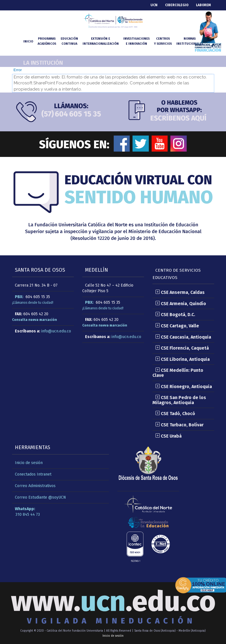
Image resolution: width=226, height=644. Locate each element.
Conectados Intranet (33, 474)
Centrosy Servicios (163, 41)
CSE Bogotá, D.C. (175, 315)
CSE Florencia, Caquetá (182, 348)
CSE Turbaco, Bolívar (179, 425)
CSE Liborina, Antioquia (182, 359)
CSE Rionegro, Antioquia (184, 387)
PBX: (19, 297)
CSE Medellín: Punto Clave (178, 373)
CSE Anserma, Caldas (180, 292)
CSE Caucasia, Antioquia (183, 337)
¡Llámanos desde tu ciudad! (33, 303)
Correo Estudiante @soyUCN (40, 497)
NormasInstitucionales (190, 41)
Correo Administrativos (35, 486)
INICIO (28, 41)
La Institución (43, 63)
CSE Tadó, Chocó (175, 414)
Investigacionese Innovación (136, 41)
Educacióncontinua (69, 41)
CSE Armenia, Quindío (181, 304)
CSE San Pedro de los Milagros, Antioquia (179, 400)
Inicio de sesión (29, 463)
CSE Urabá (168, 436)
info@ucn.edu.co (56, 331)
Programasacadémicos (47, 41)
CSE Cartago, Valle (177, 326)
